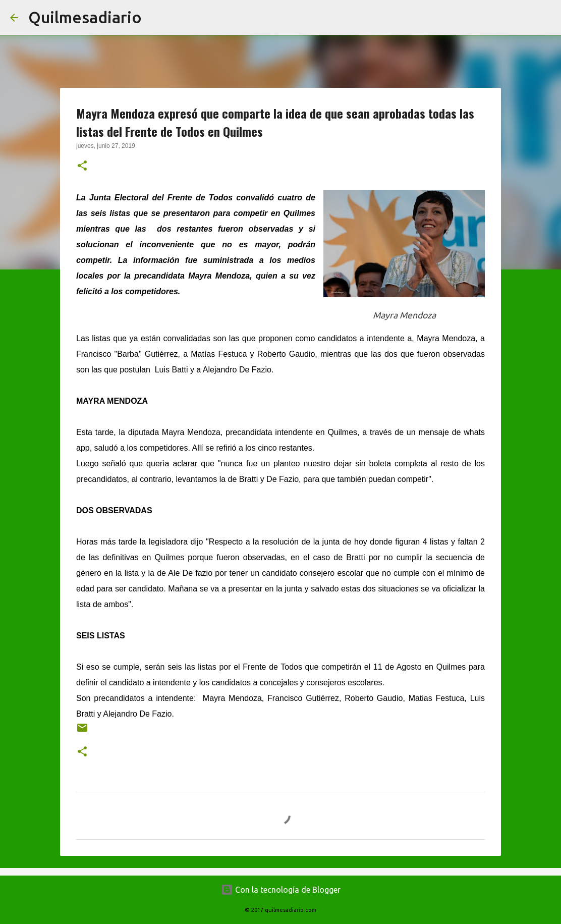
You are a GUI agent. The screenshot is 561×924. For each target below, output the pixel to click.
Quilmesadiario (85, 17)
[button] (82, 167)
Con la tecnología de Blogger (281, 890)
